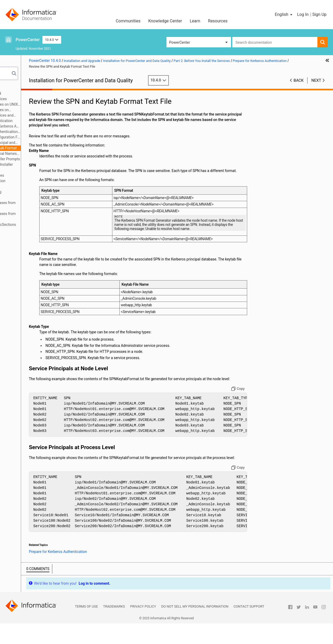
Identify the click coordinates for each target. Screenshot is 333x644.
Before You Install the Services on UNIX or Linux (46, 105)
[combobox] (275, 42)
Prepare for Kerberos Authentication (46, 121)
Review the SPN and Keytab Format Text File (52, 148)
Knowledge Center (165, 21)
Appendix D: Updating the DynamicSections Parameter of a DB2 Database (44, 227)
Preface (15, 88)
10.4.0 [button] (52, 40)
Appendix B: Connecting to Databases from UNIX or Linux (43, 205)
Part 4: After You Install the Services (38, 175)
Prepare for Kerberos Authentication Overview (52, 132)
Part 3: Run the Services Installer (35, 170)
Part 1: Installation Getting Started (36, 93)
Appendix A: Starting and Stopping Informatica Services (36, 195)
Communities (128, 21)
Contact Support (249, 627)
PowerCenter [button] (180, 42)
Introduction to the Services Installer (46, 164)
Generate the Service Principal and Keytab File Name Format (47, 143)
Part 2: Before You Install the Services (39, 99)
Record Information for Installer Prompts (49, 159)
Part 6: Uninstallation (25, 186)
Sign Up (319, 14)
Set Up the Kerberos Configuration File (52, 137)
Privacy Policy (143, 627)
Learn (195, 21)
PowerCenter (28, 40)
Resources (218, 21)
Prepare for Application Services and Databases (44, 116)
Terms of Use (86, 627)
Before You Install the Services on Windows (41, 110)
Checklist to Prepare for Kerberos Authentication (52, 126)
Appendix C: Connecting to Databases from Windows (43, 216)
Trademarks (114, 627)
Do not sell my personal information (195, 627)
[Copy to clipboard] (254, 404)
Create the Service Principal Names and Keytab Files (48, 154)
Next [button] (316, 80)
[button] (284, 15)
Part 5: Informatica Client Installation (38, 181)
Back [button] (299, 80)
